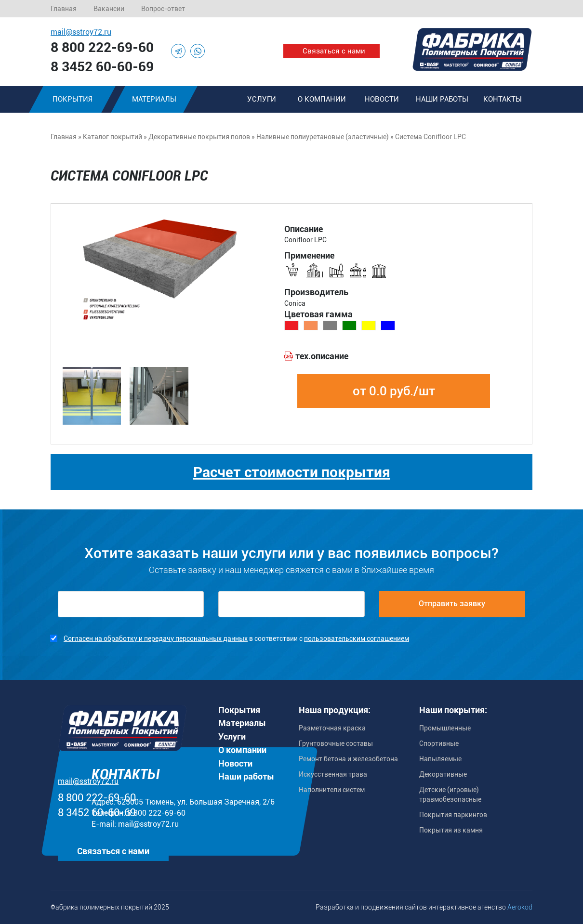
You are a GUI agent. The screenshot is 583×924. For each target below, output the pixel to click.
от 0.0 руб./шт (394, 391)
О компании (322, 99)
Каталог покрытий (113, 137)
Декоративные (443, 774)
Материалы (154, 99)
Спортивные (439, 743)
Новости (382, 99)
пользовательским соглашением (357, 638)
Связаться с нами (334, 51)
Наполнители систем (332, 790)
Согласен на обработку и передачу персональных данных (156, 638)
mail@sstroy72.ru (81, 32)
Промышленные (445, 728)
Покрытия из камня (451, 830)
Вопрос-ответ (163, 9)
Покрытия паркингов (453, 815)
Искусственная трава (333, 774)
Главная (64, 9)
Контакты (503, 99)
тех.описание (322, 356)
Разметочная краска (332, 728)
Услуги (262, 99)
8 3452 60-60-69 (102, 67)
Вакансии (109, 9)
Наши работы (442, 99)
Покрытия (73, 99)
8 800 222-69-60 (102, 47)
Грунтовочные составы (336, 743)
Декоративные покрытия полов (199, 137)
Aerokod (520, 907)
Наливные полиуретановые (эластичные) (323, 137)
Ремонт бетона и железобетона (348, 759)
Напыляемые (440, 759)
